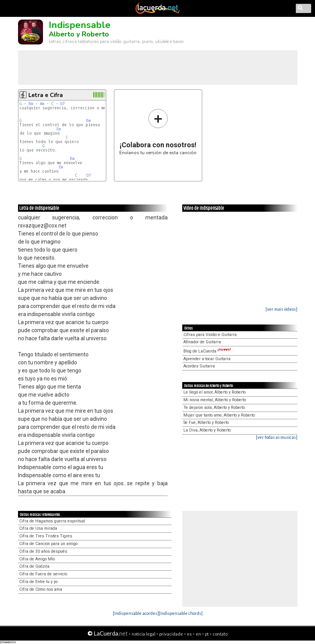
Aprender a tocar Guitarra (207, 359)
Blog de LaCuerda (207, 351)
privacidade (171, 634)
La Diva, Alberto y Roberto (207, 430)
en (198, 634)
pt (207, 634)
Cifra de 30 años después (43, 551)
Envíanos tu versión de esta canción (158, 132)
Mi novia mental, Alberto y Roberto (215, 400)
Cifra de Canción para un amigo (48, 544)
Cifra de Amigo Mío (37, 559)
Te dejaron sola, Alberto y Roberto (214, 408)
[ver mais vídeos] (281, 309)
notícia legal (143, 634)
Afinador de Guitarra (202, 342)
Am (42, 104)
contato (220, 634)
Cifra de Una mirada (38, 528)
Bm (31, 104)
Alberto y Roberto (79, 34)
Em (59, 129)
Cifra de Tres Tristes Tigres (46, 536)
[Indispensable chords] (181, 613)
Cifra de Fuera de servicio (43, 574)
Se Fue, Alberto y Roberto (206, 422)
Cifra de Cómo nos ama (41, 589)
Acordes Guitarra (199, 366)
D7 (63, 104)
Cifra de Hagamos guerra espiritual (52, 521)
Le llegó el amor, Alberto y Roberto (214, 392)
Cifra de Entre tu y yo (38, 582)
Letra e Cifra (46, 95)
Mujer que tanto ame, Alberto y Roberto (219, 415)
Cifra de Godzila (34, 566)
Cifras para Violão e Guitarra (210, 335)
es (189, 634)
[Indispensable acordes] (136, 613)
